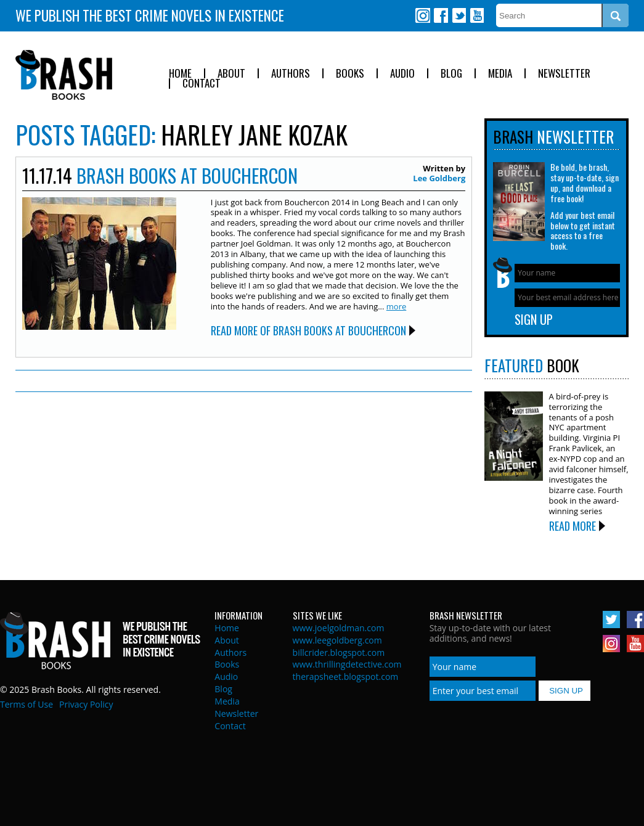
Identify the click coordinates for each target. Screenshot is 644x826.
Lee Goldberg (439, 178)
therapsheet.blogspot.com (346, 677)
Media (500, 74)
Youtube (476, 15)
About (231, 74)
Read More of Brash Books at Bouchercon (308, 330)
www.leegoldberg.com (337, 640)
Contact (202, 84)
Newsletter (564, 74)
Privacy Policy (86, 704)
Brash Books (64, 75)
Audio (402, 74)
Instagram (423, 15)
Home (180, 74)
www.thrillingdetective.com (347, 664)
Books (350, 74)
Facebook (441, 15)
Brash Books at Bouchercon (187, 175)
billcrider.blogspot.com (339, 652)
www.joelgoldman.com (339, 628)
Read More (573, 526)
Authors (291, 74)
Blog (451, 74)
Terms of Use (26, 704)
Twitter (459, 15)
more (396, 306)
